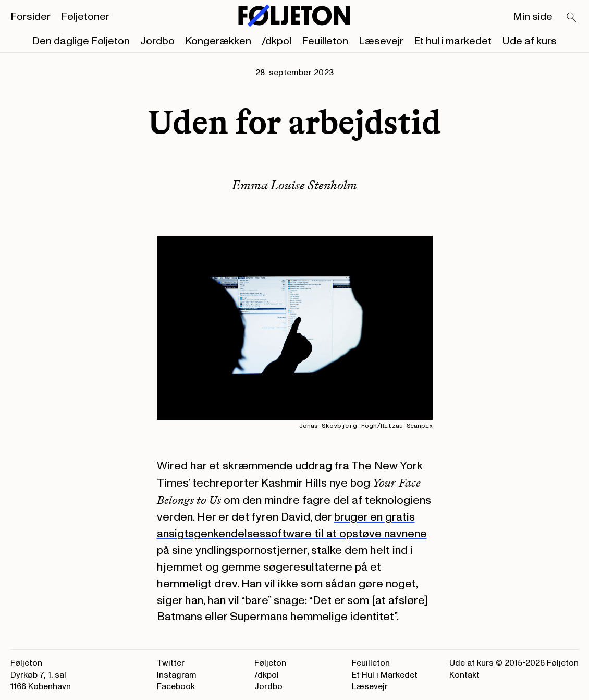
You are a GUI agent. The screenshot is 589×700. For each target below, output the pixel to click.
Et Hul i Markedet (385, 675)
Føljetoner (85, 17)
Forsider (30, 17)
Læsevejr (381, 41)
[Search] (572, 18)
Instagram (177, 675)
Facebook (176, 686)
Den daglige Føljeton (81, 41)
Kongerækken (218, 41)
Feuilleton (325, 41)
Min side (533, 17)
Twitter (171, 663)
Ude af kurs (529, 41)
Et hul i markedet (453, 41)
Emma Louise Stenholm (295, 185)
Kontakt (464, 675)
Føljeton (270, 663)
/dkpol (277, 41)
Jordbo (157, 41)
